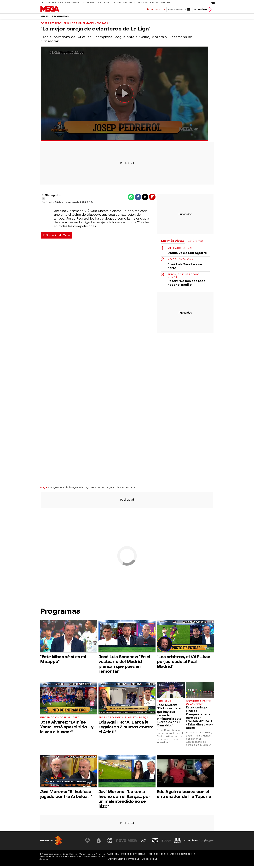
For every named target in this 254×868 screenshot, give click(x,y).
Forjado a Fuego (104, 3)
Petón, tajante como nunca (183, 278)
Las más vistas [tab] (173, 242)
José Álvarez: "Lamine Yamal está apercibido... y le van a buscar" (67, 729)
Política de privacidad (133, 855)
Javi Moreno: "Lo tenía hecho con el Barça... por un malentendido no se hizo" (124, 801)
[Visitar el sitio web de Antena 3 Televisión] (87, 842)
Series (44, 18)
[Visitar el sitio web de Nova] (121, 842)
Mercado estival (180, 250)
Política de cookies (157, 855)
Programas (60, 18)
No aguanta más (180, 261)
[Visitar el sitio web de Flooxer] (209, 842)
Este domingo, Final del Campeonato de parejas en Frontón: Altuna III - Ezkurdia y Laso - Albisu (199, 719)
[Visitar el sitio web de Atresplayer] (193, 842)
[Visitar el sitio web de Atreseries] (144, 842)
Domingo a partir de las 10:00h (199, 704)
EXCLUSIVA (164, 703)
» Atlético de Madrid (125, 489)
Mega (43, 489)
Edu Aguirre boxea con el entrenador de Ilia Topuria (184, 796)
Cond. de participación (182, 855)
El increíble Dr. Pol (54, 3)
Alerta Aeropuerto (73, 3)
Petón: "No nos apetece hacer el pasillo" (187, 284)
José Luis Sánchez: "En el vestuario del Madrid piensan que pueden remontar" (124, 666)
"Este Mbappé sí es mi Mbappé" (63, 661)
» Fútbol (100, 489)
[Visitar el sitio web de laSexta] (99, 842)
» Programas (55, 489)
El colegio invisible (142, 3)
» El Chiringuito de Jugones (79, 489)
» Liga (109, 489)
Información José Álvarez (60, 719)
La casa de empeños (162, 3)
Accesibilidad (150, 860)
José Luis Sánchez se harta (185, 268)
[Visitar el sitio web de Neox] (110, 842)
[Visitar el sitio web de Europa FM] (166, 842)
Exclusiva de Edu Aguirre (187, 254)
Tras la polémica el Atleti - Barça (123, 719)
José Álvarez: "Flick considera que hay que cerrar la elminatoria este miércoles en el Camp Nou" (169, 717)
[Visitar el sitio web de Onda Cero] (155, 842)
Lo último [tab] (195, 242)
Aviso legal (113, 855)
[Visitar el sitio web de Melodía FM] (178, 842)
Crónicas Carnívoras (122, 3)
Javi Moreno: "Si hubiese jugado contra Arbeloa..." (66, 796)
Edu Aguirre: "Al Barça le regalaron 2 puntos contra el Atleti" (126, 729)
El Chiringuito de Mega (56, 237)
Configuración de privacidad (124, 860)
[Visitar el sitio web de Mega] (133, 842)
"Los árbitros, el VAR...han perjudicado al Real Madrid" (184, 663)
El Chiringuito (89, 3)
